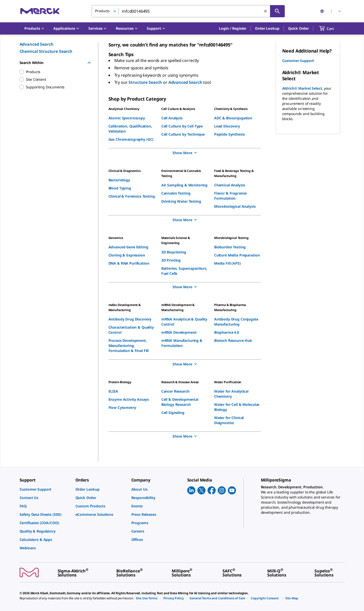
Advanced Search (37, 44)
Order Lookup (267, 28)
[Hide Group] (89, 63)
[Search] (277, 11)
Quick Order (298, 28)
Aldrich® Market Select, (303, 88)
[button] (233, 28)
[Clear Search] (265, 11)
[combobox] (188, 11)
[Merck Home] (40, 11)
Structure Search (146, 82)
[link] (45, 489)
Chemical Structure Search (46, 51)
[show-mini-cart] (331, 28)
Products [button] (102, 11)
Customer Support (298, 61)
